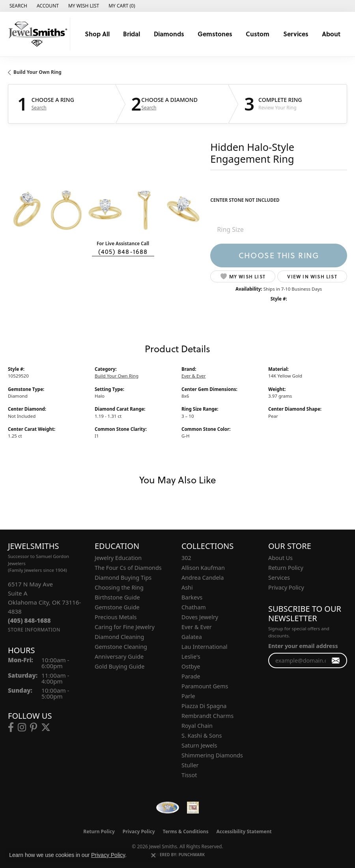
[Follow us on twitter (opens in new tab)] (46, 727)
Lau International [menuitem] (205, 647)
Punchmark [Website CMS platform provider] (192, 855)
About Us (280, 558)
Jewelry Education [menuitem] (118, 558)
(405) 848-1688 (123, 252)
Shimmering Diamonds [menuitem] (212, 755)
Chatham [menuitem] (194, 607)
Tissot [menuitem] (189, 775)
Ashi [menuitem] (187, 587)
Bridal (132, 34)
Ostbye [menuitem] (191, 666)
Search (39, 108)
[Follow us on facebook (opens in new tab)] (11, 727)
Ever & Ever (194, 376)
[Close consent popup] (153, 855)
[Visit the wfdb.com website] (168, 808)
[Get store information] (34, 630)
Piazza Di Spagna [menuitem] (204, 706)
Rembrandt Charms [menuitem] (207, 716)
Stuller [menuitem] (190, 765)
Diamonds (169, 34)
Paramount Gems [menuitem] (205, 686)
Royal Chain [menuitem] (197, 726)
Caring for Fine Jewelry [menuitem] (125, 627)
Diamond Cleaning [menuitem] (119, 637)
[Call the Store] (29, 620)
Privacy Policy (286, 587)
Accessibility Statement (244, 831)
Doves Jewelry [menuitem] (200, 617)
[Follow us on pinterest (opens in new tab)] (34, 727)
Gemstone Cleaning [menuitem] (121, 647)
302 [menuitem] (186, 558)
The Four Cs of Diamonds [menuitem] (128, 568)
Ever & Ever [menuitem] (197, 627)
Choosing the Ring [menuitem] (119, 587)
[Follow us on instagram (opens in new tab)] (22, 727)
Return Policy (286, 568)
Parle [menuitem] (188, 696)
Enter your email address (303, 646)
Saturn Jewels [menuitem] (199, 745)
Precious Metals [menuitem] (116, 617)
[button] (18, 6)
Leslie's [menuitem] (191, 657)
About (331, 34)
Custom (258, 34)
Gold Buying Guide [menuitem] (120, 666)
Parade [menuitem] (191, 676)
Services (296, 34)
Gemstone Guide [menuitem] (117, 607)
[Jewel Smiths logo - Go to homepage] (37, 34)
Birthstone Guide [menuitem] (117, 597)
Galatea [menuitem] (192, 637)
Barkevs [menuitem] (192, 597)
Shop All (97, 34)
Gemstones (215, 34)
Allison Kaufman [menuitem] (203, 568)
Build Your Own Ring (37, 72)
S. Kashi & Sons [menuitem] (202, 736)
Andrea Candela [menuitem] (203, 578)
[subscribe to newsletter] (336, 660)
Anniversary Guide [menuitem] (119, 657)
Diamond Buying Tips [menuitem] (123, 578)
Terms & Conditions (186, 831)
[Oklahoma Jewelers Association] (193, 808)
